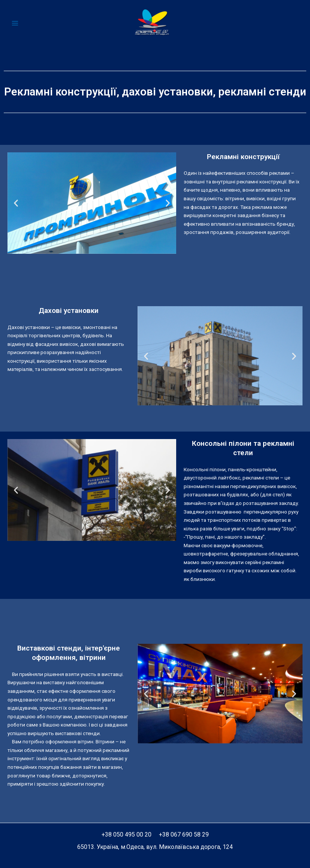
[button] (16, 203)
